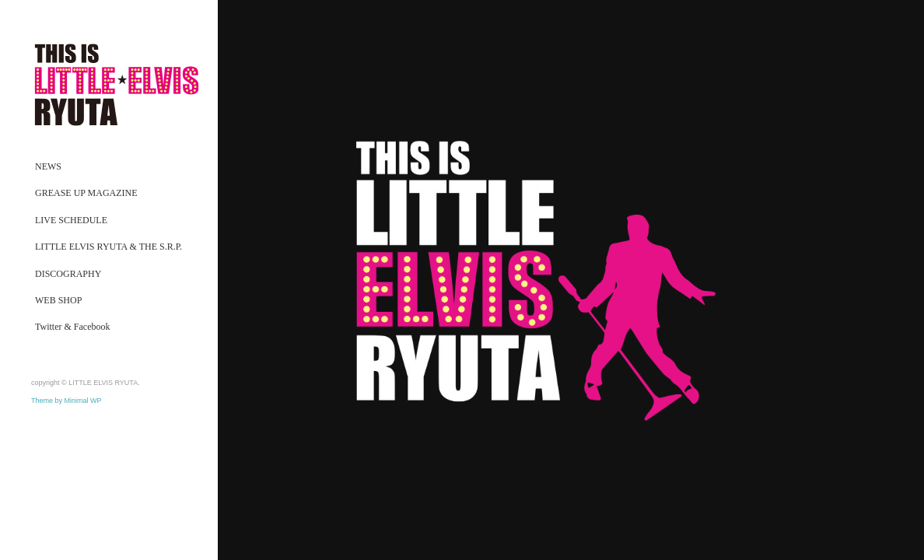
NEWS (48, 166)
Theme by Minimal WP (66, 401)
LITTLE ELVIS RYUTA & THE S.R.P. (108, 247)
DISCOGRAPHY (68, 274)
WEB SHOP (58, 300)
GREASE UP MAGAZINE (86, 193)
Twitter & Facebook (72, 327)
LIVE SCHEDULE (71, 220)
